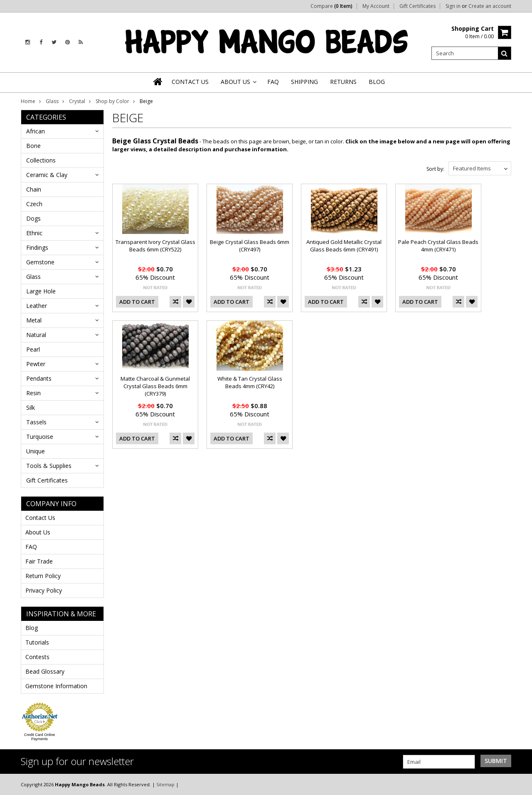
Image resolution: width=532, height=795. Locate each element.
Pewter (36, 364)
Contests (37, 657)
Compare (331, 6)
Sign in (453, 6)
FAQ (31, 547)
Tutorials (37, 642)
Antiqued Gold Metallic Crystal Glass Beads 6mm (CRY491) (344, 246)
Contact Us (40, 518)
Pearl (33, 349)
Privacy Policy (44, 590)
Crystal (77, 101)
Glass (52, 101)
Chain (34, 189)
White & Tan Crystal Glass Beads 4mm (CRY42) (250, 382)
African (36, 131)
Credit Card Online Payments (40, 737)
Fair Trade (39, 561)
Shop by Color (112, 101)
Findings (37, 247)
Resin (33, 393)
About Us (38, 532)
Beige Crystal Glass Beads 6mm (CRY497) (250, 246)
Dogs (33, 218)
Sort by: (435, 169)
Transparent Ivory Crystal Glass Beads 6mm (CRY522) (155, 246)
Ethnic (34, 233)
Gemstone (40, 262)
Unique (36, 451)
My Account (376, 6)
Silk (31, 407)
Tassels (36, 422)
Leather (37, 306)
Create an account (490, 6)
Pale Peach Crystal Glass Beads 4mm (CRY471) (438, 246)
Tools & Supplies (49, 466)
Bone (33, 146)
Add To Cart (137, 302)
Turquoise (40, 437)
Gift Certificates (417, 6)
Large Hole (41, 291)
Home (28, 101)
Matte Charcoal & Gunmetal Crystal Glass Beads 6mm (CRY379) (155, 386)
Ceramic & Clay (47, 175)
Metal (34, 320)
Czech (34, 204)
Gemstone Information (56, 686)
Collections (41, 160)
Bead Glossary (45, 671)
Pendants (39, 378)
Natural (36, 335)
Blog (32, 628)
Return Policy (43, 576)
